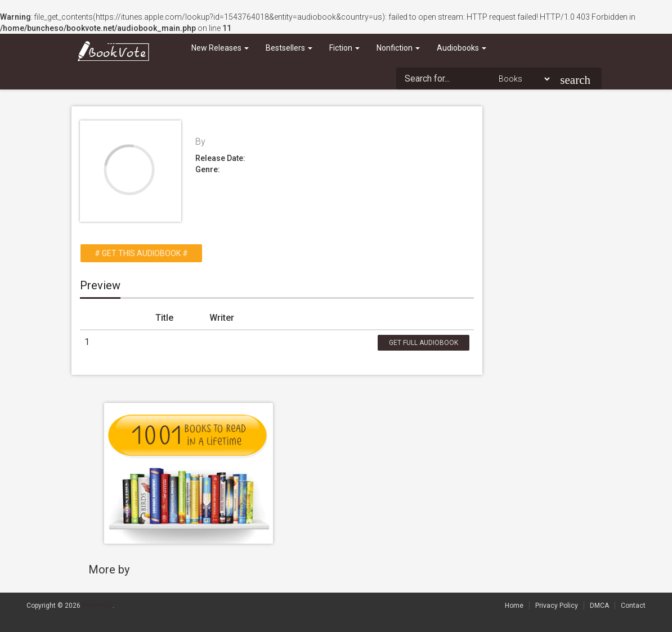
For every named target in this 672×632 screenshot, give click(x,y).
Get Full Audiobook (424, 343)
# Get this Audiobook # (141, 253)
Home (514, 606)
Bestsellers (289, 48)
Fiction (344, 48)
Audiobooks (462, 48)
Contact (633, 606)
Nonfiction (398, 48)
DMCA (599, 606)
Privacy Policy (557, 606)
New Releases (220, 48)
